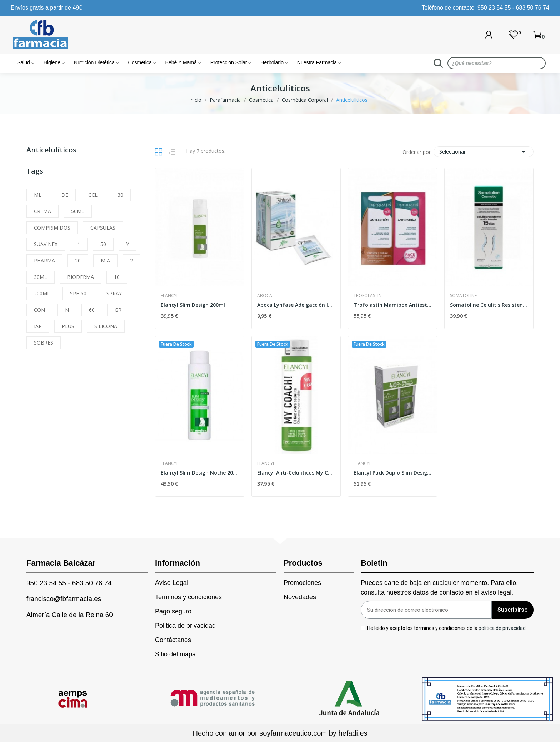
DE (65, 195)
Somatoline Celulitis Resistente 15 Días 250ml (489, 305)
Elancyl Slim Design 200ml (193, 305)
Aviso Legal (172, 583)
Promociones (302, 583)
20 (78, 260)
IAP (38, 326)
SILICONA (106, 326)
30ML (41, 277)
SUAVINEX (46, 244)
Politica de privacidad (185, 626)
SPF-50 (78, 293)
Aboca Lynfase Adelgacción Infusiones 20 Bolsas (296, 305)
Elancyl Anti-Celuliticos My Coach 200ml (296, 473)
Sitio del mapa (175, 654)
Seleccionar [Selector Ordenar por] (484, 152)
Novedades (300, 597)
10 (117, 277)
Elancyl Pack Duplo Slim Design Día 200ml (392, 473)
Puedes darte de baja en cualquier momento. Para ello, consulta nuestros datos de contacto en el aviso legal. (439, 588)
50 (103, 244)
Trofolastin (368, 296)
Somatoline (463, 296)
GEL (93, 195)
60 (92, 310)
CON (39, 310)
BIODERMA (81, 277)
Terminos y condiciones (188, 597)
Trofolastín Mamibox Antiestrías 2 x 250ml (392, 305)
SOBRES (44, 343)
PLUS (68, 326)
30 (120, 195)
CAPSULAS (103, 228)
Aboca (265, 296)
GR (118, 310)
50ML (78, 211)
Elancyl (170, 296)
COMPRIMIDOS (52, 228)
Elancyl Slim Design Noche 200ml (200, 473)
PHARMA (44, 260)
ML (38, 195)
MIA (105, 260)
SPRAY (114, 293)
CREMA (42, 211)
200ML (42, 293)
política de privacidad (502, 628)
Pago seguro (173, 611)
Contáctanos (173, 640)
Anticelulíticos (51, 151)
